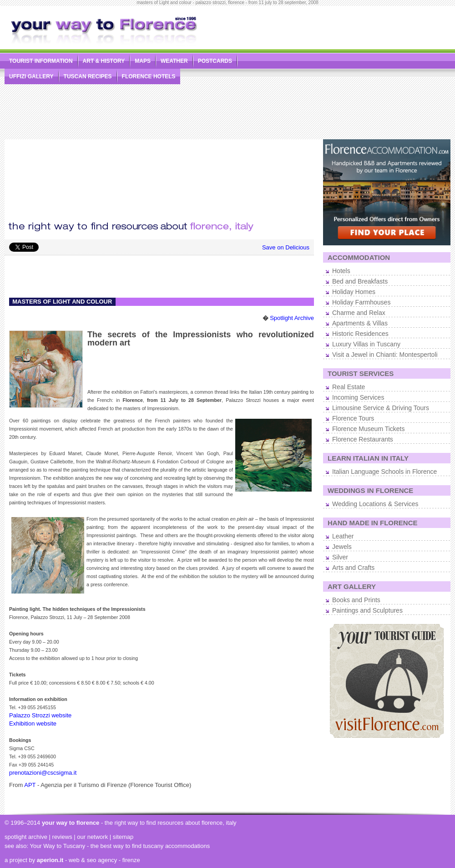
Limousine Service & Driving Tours (381, 408)
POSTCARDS (215, 61)
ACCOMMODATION (359, 257)
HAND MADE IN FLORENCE (373, 523)
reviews (62, 837)
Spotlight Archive (292, 318)
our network (92, 837)
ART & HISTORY (104, 61)
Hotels (341, 271)
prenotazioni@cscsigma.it (43, 773)
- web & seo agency (77, 860)
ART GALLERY (352, 586)
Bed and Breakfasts (360, 281)
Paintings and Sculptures (367, 610)
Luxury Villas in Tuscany (366, 344)
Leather (343, 536)
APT (30, 785)
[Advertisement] (355, 76)
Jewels (342, 547)
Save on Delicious (286, 247)
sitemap (123, 837)
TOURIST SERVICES (361, 373)
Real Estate (349, 387)
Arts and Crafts (353, 568)
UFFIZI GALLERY (31, 76)
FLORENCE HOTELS (149, 76)
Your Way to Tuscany (57, 846)
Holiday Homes (354, 292)
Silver (340, 557)
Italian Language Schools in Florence (384, 472)
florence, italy (219, 823)
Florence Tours (353, 418)
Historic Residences (360, 334)
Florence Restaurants (363, 439)
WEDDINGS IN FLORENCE (370, 490)
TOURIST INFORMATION (41, 61)
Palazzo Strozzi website (40, 715)
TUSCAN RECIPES (88, 76)
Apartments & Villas (360, 323)
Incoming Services (358, 397)
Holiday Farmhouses (361, 302)
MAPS (143, 61)
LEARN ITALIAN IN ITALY (368, 458)
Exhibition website (33, 723)
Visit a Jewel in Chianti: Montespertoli (385, 355)
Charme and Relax (359, 313)
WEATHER (174, 61)
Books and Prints (356, 600)
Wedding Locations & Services (375, 504)
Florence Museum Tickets (369, 429)
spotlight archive (26, 837)
